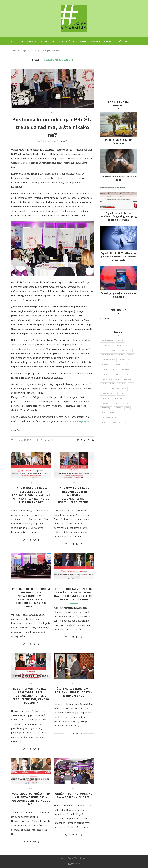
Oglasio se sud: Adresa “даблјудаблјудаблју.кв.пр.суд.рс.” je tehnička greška (119, 217)
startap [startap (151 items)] (126, 403)
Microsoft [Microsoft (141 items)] (127, 379)
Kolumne (108, 41)
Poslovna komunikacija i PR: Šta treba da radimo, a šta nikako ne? (52, 127)
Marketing (32, 41)
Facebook (105, 319)
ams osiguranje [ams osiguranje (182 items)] (108, 341)
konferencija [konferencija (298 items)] (127, 375)
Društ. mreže (123, 41)
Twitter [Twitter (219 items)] (112, 413)
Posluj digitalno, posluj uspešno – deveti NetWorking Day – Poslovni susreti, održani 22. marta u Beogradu (31, 598)
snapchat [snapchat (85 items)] (106, 403)
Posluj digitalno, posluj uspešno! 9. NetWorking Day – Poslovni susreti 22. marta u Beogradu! (74, 594)
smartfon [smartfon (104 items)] (106, 399)
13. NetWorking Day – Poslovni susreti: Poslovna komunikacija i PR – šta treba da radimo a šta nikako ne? (31, 495)
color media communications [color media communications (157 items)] (113, 355)
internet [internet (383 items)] (105, 375)
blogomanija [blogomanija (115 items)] (126, 350)
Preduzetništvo (66, 41)
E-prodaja (95, 41)
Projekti (16, 49)
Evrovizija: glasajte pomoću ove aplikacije (118, 295)
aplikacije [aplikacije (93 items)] (118, 346)
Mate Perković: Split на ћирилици (118, 141)
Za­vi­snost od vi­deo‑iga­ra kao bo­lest (119, 178)
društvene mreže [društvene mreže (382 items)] (126, 360)
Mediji (44, 41)
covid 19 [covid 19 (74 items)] (131, 355)
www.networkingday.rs (76, 422)
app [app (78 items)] (127, 346)
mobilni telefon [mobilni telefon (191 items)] (108, 384)
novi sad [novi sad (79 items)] (122, 384)
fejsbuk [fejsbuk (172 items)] (128, 365)
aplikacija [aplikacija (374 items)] (106, 346)
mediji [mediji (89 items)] (117, 379)
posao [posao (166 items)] (121, 394)
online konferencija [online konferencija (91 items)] (119, 389)
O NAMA (27, 49)
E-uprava (82, 41)
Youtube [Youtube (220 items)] (105, 423)
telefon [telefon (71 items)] (118, 408)
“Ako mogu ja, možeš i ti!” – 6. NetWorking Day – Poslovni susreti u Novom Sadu (31, 799)
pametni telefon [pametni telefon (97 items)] (108, 394)
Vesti (14, 41)
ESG (22, 41)
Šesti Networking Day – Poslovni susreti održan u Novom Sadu (74, 692)
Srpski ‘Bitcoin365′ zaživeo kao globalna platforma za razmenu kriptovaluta (119, 257)
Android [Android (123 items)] (121, 341)
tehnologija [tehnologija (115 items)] (106, 408)
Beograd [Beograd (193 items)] (114, 350)
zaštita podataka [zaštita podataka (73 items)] (120, 423)
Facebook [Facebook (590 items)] (117, 365)
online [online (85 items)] (104, 389)
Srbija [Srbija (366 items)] (116, 403)
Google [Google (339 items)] (105, 370)
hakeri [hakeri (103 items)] (114, 370)
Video (52, 112)
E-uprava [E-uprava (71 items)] (105, 365)
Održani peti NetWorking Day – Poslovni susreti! (74, 796)
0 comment (45, 440)
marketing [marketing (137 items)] (106, 379)
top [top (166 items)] (127, 408)
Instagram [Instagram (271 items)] (125, 370)
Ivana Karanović (58, 141)
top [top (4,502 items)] (103, 413)
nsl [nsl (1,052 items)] (131, 384)
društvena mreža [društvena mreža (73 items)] (108, 360)
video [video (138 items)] (125, 418)
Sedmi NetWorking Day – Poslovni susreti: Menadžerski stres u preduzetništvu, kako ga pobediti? (31, 696)
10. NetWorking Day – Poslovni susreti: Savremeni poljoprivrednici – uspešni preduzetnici (74, 495)
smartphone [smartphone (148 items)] (119, 399)
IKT (53, 41)
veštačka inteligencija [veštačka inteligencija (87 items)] (110, 418)
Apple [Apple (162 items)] (104, 350)
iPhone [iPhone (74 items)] (116, 375)
